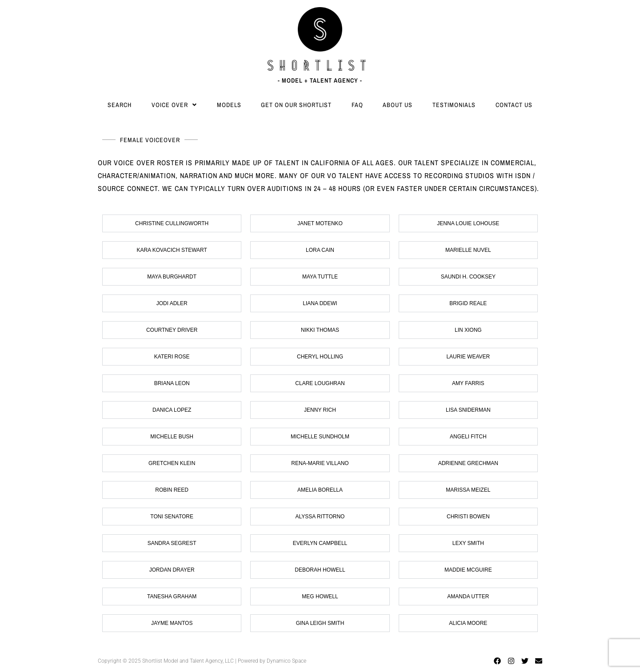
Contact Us (514, 105)
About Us (398, 105)
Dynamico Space (286, 661)
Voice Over (174, 105)
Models (229, 105)
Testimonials (454, 105)
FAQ (357, 105)
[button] (174, 105)
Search (120, 105)
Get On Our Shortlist (296, 105)
